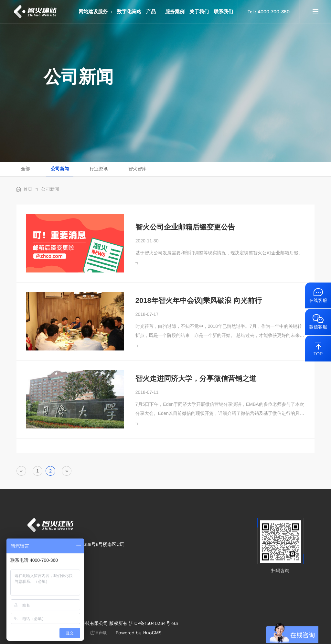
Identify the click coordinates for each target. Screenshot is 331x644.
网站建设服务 (95, 11)
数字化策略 (129, 11)
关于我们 (199, 11)
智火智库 (137, 169)
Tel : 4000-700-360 (269, 12)
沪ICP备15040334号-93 (153, 623)
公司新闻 (60, 169)
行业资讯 (99, 169)
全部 (26, 169)
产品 (153, 11)
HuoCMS (152, 633)
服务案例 (175, 11)
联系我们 (223, 11)
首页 (31, 189)
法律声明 (99, 633)
